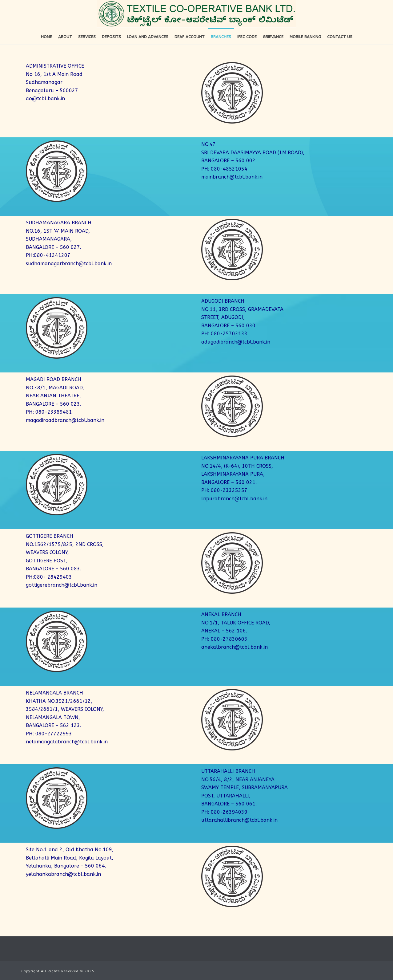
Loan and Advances (148, 37)
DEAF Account (190, 37)
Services (87, 37)
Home (46, 37)
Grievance (273, 37)
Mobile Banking (305, 37)
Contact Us (340, 37)
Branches (221, 37)
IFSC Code (247, 37)
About (65, 37)
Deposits (111, 37)
